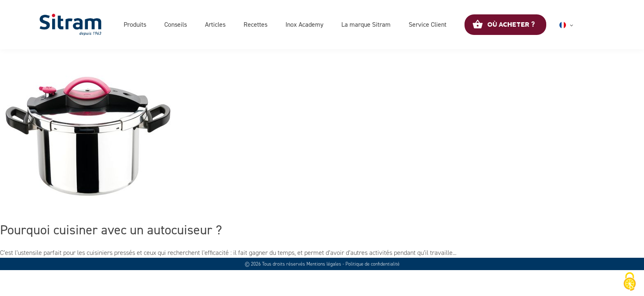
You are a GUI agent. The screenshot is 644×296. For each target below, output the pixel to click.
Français (576, 25)
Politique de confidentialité (373, 264)
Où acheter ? (511, 25)
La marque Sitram (366, 24)
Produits (135, 24)
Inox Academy (304, 24)
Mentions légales (324, 264)
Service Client (428, 24)
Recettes (255, 24)
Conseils (176, 24)
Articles (215, 24)
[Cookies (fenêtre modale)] (630, 282)
